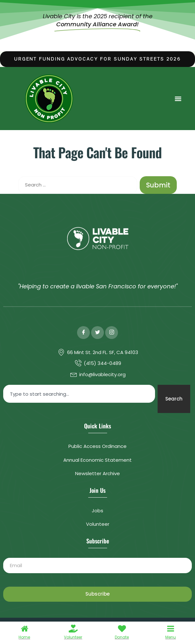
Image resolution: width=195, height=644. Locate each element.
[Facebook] (83, 333)
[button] (178, 99)
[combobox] (79, 394)
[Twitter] (97, 333)
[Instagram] (112, 333)
